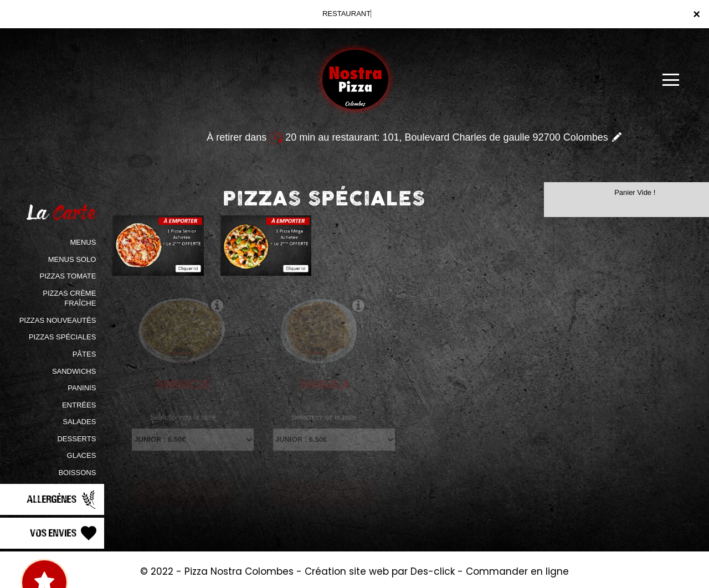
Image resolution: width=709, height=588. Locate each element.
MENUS (83, 242)
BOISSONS (77, 473)
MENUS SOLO (72, 259)
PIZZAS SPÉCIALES (62, 337)
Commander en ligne (517, 571)
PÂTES (84, 354)
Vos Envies (64, 533)
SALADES (79, 422)
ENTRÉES (79, 405)
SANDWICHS (74, 371)
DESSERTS (76, 439)
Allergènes (63, 499)
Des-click (433, 571)
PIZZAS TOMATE (68, 276)
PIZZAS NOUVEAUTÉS (58, 320)
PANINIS (82, 388)
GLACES (82, 455)
